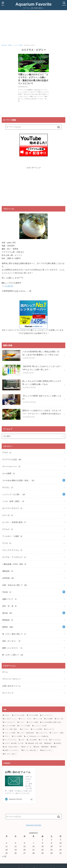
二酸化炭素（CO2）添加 (14, 564)
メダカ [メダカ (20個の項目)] (22, 740)
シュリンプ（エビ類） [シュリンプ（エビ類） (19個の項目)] (41, 726)
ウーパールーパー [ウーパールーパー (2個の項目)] (47, 715)
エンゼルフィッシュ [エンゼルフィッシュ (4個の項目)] (10, 719)
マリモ (7, 543)
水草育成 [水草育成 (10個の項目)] (58, 743)
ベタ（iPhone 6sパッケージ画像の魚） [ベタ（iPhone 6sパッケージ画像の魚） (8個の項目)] (37, 736)
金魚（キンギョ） (12, 641)
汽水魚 (7, 592)
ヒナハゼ (8, 515)
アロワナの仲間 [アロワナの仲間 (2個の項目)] (33, 715)
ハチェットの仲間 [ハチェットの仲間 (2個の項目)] (10, 733)
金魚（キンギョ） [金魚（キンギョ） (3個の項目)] (47, 750)
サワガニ (8, 487)
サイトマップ (8, 693)
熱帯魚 (8, 627)
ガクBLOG (9, 286)
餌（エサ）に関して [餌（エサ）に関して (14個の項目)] (10, 754)
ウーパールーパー (12, 466)
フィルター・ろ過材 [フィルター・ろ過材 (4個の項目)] (57, 733)
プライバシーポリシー (12, 679)
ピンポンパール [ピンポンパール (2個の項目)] (43, 733)
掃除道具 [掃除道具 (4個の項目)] (49, 743)
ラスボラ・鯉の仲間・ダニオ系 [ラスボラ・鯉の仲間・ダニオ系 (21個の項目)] (14, 743)
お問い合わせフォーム (12, 686)
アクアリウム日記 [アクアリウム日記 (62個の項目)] (19, 715)
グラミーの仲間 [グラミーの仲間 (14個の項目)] (33, 722)
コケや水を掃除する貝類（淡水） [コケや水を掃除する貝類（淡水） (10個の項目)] (52, 722)
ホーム (5, 672)
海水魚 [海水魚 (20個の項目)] (37, 747)
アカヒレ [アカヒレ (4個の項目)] (7, 715)
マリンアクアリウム (12, 550)
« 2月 (4, 856)
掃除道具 (8, 571)
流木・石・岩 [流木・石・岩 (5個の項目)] (27, 747)
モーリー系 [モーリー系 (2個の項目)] (44, 740)
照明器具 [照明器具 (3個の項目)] (46, 747)
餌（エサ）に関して (13, 655)
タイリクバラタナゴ (12, 508)
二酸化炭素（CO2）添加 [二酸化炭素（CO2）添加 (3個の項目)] (35, 743)
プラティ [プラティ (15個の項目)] (7, 736)
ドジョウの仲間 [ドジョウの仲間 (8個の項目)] (37, 729)
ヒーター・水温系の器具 (14, 522)
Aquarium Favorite (34, 4)
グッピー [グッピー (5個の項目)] (22, 722)
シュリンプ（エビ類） (14, 494)
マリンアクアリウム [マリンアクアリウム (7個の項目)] (10, 740)
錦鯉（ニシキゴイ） (12, 648)
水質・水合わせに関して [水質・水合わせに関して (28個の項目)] (12, 747)
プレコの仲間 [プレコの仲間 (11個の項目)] (18, 736)
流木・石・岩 (10, 606)
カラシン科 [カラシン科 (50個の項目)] (60, 719)
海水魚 (7, 613)
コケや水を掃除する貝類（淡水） (18, 480)
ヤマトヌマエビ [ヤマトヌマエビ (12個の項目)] (56, 740)
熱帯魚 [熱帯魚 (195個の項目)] (54, 747)
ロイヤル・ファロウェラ (14, 557)
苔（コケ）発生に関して (14, 634)
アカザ (7, 452)
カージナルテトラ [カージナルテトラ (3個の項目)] (10, 722)
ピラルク (8, 529)
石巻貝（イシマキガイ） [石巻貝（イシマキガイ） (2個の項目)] (12, 750)
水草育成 (8, 578)
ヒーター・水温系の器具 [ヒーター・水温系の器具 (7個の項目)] (26, 733)
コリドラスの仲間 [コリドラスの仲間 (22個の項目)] (10, 726)
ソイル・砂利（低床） (13, 501)
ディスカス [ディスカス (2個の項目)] (25, 729)
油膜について (10, 599)
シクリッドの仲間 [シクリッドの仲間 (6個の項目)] (24, 726)
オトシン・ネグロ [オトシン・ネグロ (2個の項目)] (26, 719)
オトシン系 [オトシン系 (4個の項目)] (39, 719)
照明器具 (8, 620)
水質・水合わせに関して (15, 585)
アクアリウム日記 (12, 459)
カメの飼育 (9, 473)
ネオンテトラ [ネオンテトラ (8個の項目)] (50, 729)
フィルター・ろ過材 (12, 536)
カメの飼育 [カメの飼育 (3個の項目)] (49, 719)
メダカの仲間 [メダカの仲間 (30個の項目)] (32, 740)
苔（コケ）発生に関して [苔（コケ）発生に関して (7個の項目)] (31, 750)
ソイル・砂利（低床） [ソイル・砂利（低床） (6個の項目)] (11, 729)
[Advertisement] (33, 27)
